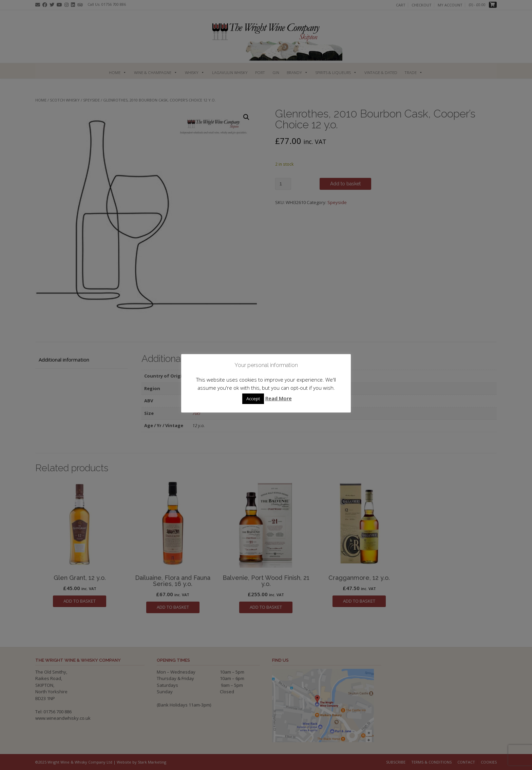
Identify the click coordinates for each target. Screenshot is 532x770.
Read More (279, 398)
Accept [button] (253, 399)
